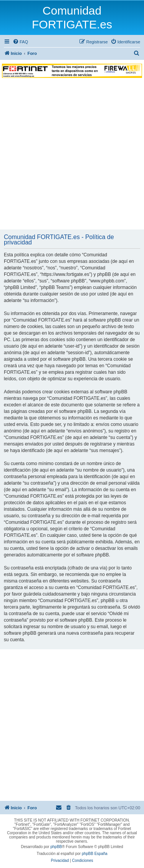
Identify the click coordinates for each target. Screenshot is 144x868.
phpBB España (95, 854)
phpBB (56, 847)
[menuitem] (20, 42)
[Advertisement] (72, 154)
